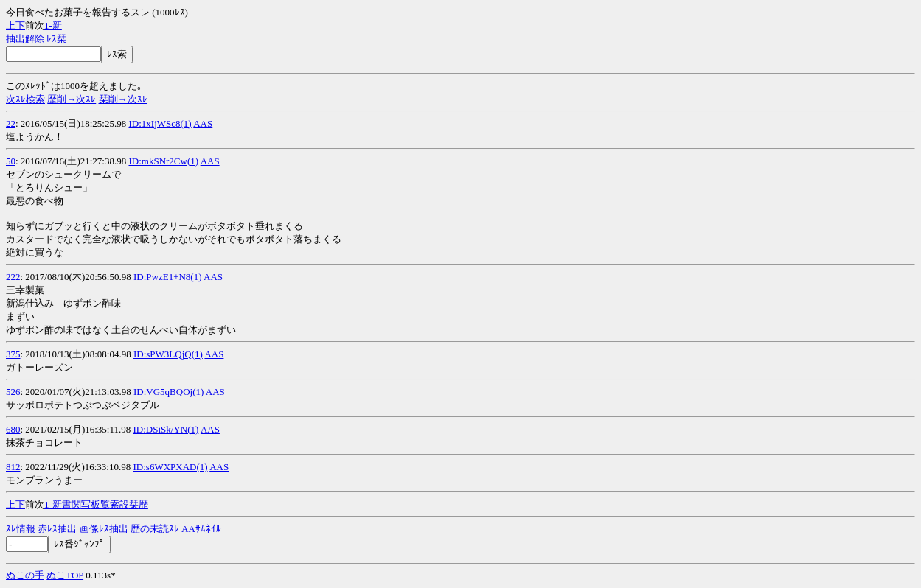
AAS (203, 123)
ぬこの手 (25, 575)
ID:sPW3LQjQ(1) (168, 354)
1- (48, 25)
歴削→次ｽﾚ (72, 99)
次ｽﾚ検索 (25, 99)
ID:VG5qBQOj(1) (168, 392)
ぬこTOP (65, 575)
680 (13, 429)
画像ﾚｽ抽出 (104, 529)
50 (11, 161)
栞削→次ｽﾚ (123, 99)
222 (13, 277)
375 (13, 354)
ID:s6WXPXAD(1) (171, 467)
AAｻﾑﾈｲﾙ (201, 529)
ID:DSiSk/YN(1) (166, 429)
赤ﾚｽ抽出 (57, 529)
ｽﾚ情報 (21, 529)
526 (13, 392)
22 (11, 123)
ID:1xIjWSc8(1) (160, 123)
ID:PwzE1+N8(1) (168, 277)
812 (13, 467)
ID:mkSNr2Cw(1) (163, 161)
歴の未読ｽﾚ (155, 529)
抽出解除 (25, 39)
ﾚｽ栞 (56, 39)
